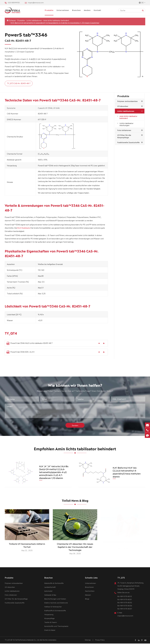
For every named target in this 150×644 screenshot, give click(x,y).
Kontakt (97, 10)
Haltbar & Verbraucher (53, 607)
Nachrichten (90, 591)
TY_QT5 (121, 578)
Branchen (76, 10)
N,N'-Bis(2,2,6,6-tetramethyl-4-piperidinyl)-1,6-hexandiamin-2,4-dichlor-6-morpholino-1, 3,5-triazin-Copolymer (55, 23)
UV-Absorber (123, 106)
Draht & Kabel (50, 630)
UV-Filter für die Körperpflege (124, 136)
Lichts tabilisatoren (34, 20)
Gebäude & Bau (50, 595)
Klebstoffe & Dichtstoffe (54, 584)
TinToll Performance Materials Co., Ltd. (26, 640)
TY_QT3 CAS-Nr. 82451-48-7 (19, 83)
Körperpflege (49, 619)
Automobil (48, 591)
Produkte (49, 10)
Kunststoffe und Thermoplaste (56, 627)
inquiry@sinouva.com (36, 2)
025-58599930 (14, 2)
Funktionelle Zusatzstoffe (128, 142)
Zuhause (12, 20)
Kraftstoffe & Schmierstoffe (55, 611)
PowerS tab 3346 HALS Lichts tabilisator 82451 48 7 (29, 343)
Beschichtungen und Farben (55, 599)
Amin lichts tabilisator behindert (56, 20)
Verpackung (49, 615)
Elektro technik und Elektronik (56, 603)
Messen (88, 595)
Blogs (87, 599)
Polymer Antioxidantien (127, 101)
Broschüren (89, 587)
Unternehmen (63, 10)
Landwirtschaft (50, 587)
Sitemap (88, 640)
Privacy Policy (100, 640)
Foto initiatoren (124, 130)
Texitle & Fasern (51, 623)
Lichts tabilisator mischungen (126, 124)
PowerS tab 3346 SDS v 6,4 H (20, 352)
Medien (87, 10)
